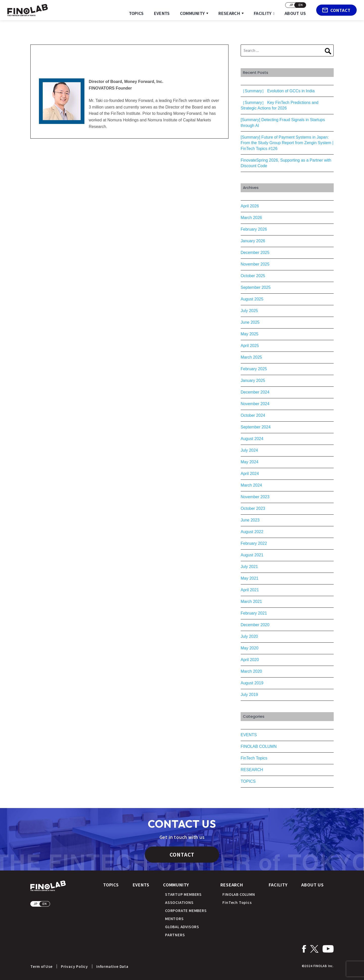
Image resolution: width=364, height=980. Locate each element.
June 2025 (250, 322)
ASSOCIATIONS (179, 902)
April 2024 (250, 474)
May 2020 (249, 648)
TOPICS (136, 13)
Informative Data (112, 966)
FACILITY (263, 13)
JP (291, 5)
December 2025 (255, 253)
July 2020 (249, 636)
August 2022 (252, 532)
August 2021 (252, 555)
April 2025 (250, 346)
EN (301, 5)
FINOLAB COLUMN (259, 746)
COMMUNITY (192, 13)
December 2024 (255, 392)
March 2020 (251, 671)
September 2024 (256, 427)
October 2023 (253, 508)
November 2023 (255, 497)
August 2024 (252, 439)
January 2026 (253, 241)
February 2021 (254, 613)
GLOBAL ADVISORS (182, 927)
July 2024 (249, 450)
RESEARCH (229, 13)
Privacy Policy (74, 966)
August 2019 (252, 683)
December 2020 (255, 625)
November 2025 (255, 264)
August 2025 (252, 299)
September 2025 (256, 287)
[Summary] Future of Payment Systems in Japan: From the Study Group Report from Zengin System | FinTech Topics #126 (287, 143)
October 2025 (253, 276)
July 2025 (249, 311)
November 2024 (255, 404)
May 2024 (249, 462)
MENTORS (174, 919)
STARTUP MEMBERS (183, 894)
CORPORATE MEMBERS (186, 910)
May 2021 (249, 578)
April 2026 (250, 206)
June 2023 (250, 520)
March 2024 (251, 485)
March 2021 (251, 602)
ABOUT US (295, 13)
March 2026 (251, 218)
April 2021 (250, 590)
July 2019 (249, 695)
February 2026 (254, 229)
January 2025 (253, 380)
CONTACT (337, 10)
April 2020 (250, 660)
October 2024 (253, 415)
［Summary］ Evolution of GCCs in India (278, 91)
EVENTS (162, 13)
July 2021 (249, 567)
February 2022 (254, 543)
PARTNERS (175, 935)
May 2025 (249, 334)
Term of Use (41, 966)
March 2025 (251, 357)
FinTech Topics (254, 758)
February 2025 (254, 369)
